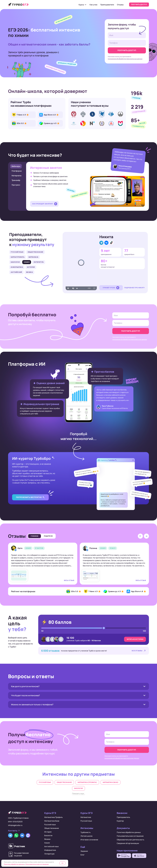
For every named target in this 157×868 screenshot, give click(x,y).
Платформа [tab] (17, 171)
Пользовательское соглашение (130, 836)
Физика (47, 839)
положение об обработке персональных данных (125, 59)
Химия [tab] (27, 262)
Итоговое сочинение (89, 840)
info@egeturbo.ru (15, 825)
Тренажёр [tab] (16, 180)
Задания (84, 851)
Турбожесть (86, 832)
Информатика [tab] (17, 267)
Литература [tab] (39, 262)
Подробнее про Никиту (135, 288)
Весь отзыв (69, 580)
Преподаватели (107, 5)
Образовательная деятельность (130, 840)
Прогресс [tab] (16, 185)
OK (62, 863)
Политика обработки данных (129, 832)
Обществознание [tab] (35, 252)
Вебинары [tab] (16, 166)
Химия (47, 843)
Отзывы (120, 5)
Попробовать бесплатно (29, 497)
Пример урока (109, 288)
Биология (78, 788)
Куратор (120, 821)
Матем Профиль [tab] (18, 257)
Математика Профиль (54, 817)
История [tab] (31, 267)
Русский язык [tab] (17, 252)
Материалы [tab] (17, 176)
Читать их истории (135, 639)
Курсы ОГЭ (87, 813)
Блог (83, 855)
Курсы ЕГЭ (50, 813)
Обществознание (64, 782)
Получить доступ (139, 4)
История (48, 832)
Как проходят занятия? (43, 204)
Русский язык (45, 782)
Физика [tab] (29, 272)
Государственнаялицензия (21, 854)
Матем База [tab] (33, 257)
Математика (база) (110, 782)
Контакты (13, 831)
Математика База (52, 821)
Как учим (93, 5)
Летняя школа (86, 836)
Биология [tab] (15, 262)
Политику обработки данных (14, 864)
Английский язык (51, 846)
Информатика (50, 850)
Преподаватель (123, 817)
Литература (49, 854)
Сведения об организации (128, 843)
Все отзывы (137, 651)
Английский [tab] (16, 272)
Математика (86, 817)
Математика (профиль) (87, 782)
